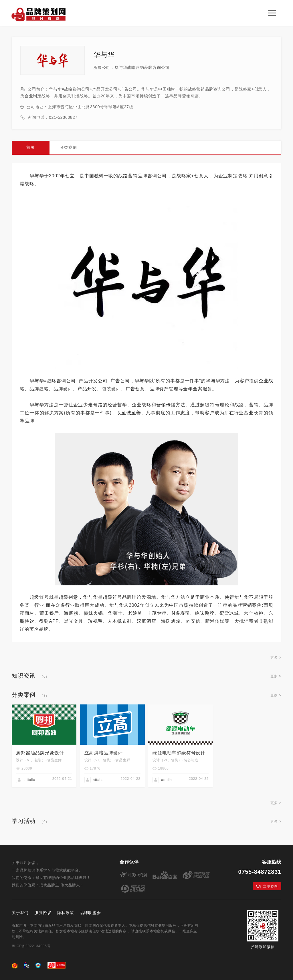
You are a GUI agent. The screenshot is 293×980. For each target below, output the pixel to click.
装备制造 (191, 760)
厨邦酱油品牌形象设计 (40, 753)
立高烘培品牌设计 (104, 753)
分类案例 (68, 147)
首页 (31, 147)
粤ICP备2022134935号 (31, 946)
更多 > (276, 658)
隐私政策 (65, 913)
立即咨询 (267, 886)
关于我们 (20, 913)
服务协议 (43, 913)
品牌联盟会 (90, 913)
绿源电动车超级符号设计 (179, 753)
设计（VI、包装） (31, 760)
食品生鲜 (55, 760)
